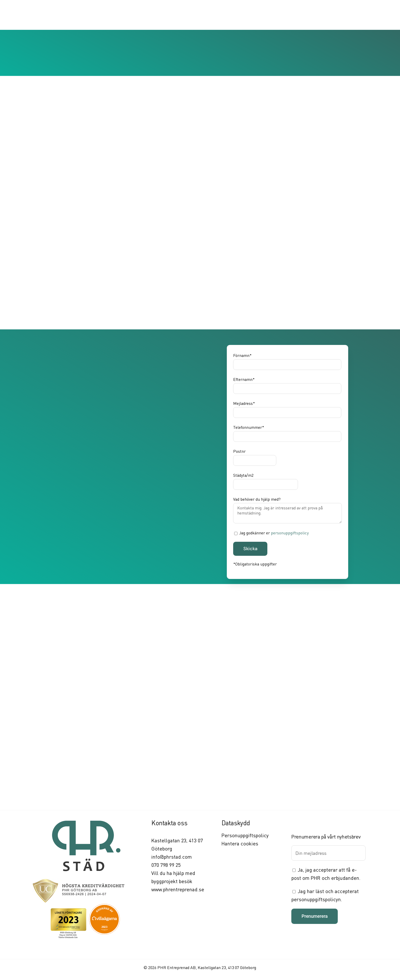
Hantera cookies (240, 843)
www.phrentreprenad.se (178, 889)
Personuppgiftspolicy (245, 835)
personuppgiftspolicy (290, 533)
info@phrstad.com (172, 857)
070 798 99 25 (166, 865)
